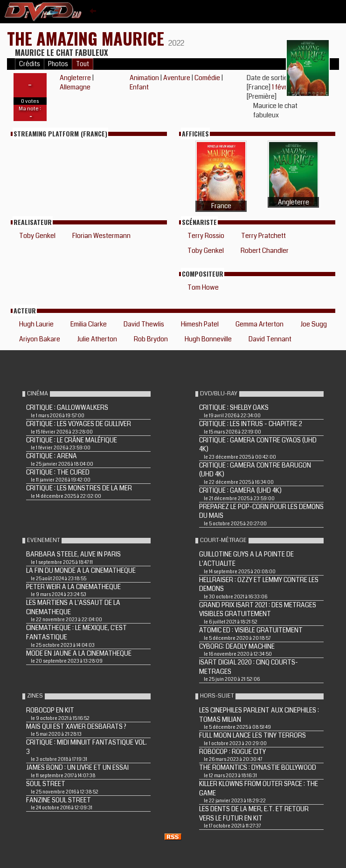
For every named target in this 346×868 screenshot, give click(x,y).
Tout (83, 64)
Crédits (30, 64)
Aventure (177, 78)
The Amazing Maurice (88, 38)
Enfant (139, 87)
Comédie (207, 78)
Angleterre (75, 78)
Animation (144, 78)
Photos (58, 64)
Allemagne (75, 87)
